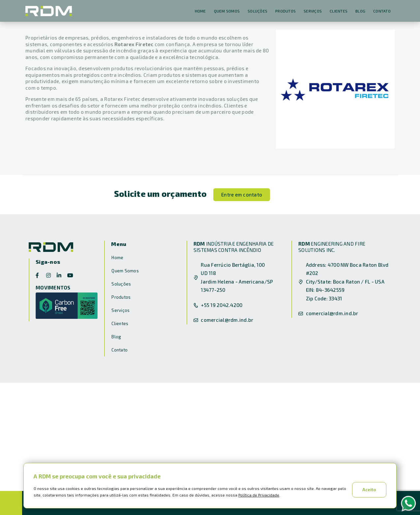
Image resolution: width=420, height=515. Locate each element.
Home (200, 11)
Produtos (285, 11)
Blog (360, 11)
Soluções (257, 11)
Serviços (313, 11)
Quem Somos (227, 11)
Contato (382, 11)
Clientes (339, 11)
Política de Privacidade (259, 495)
